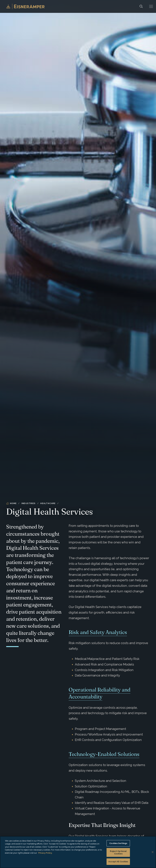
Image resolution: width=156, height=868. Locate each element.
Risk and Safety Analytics (98, 632)
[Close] (153, 852)
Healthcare (48, 503)
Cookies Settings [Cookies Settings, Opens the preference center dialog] (118, 843)
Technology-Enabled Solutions (104, 754)
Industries (28, 503)
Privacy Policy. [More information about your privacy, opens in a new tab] (45, 853)
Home (11, 503)
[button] (151, 6)
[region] (78, 852)
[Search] (141, 6)
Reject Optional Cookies (118, 852)
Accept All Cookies (118, 862)
